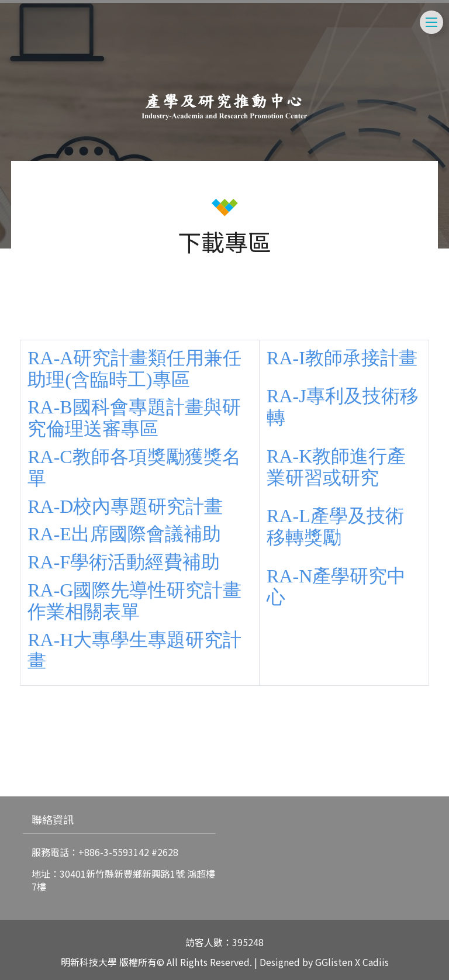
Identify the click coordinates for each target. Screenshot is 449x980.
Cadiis (376, 962)
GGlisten (334, 962)
